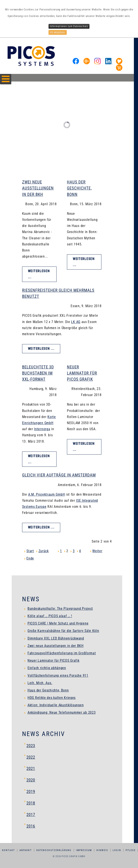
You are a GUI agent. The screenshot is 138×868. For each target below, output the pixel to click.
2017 (31, 815)
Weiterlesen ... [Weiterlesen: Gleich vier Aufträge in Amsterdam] (41, 527)
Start (30, 551)
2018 (31, 803)
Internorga (42, 429)
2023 (31, 746)
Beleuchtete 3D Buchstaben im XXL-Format (38, 373)
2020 (31, 780)
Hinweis (102, 850)
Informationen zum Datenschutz (69, 26)
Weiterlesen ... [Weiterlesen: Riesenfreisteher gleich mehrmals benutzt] (41, 349)
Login (117, 850)
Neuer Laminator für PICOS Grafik (82, 373)
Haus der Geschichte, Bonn (79, 188)
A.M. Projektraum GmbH (47, 494)
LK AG (76, 322)
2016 (31, 826)
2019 (31, 792)
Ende (30, 558)
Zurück (44, 551)
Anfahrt (26, 850)
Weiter (97, 551)
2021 (31, 769)
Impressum (84, 850)
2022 (31, 757)
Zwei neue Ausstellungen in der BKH (38, 188)
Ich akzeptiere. (58, 32)
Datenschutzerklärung (54, 850)
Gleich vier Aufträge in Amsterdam (59, 475)
